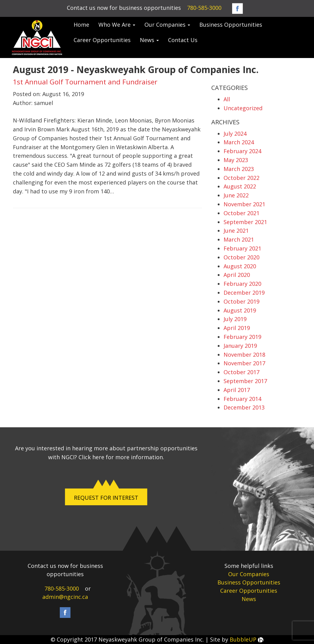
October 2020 (241, 257)
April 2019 (237, 328)
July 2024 (235, 134)
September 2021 (245, 222)
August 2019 (240, 310)
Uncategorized (243, 108)
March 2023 (239, 169)
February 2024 (242, 151)
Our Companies (167, 25)
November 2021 (244, 204)
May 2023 (236, 160)
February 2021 (242, 248)
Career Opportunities (102, 40)
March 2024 (239, 142)
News (149, 40)
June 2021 (236, 231)
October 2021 (241, 213)
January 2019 (240, 346)
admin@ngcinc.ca (65, 597)
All (227, 99)
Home (81, 25)
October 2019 (241, 301)
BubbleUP (247, 639)
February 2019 (242, 337)
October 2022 (241, 178)
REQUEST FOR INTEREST (106, 498)
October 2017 (241, 372)
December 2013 (244, 407)
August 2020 (240, 266)
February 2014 (242, 399)
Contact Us (183, 40)
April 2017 (237, 390)
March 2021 (239, 239)
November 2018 (244, 355)
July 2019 (235, 319)
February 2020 (242, 284)
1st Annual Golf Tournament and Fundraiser (85, 82)
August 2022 (240, 186)
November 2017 (244, 363)
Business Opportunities (231, 25)
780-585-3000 (204, 8)
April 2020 (237, 275)
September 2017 (245, 381)
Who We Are (117, 25)
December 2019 (244, 293)
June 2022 (236, 195)
